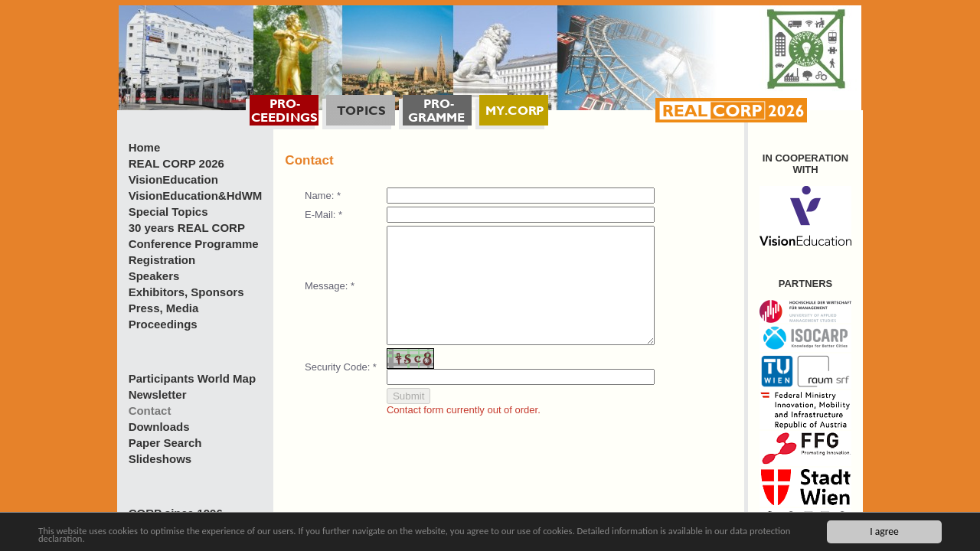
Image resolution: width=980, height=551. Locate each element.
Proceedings (163, 324)
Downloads (159, 427)
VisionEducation (173, 179)
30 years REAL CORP (187, 228)
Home (145, 147)
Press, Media (164, 308)
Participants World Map (192, 378)
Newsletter (158, 395)
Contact (150, 411)
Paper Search (165, 443)
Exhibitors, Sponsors (186, 292)
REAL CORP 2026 (176, 163)
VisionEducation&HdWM (196, 196)
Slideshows (160, 459)
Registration (162, 260)
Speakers (154, 276)
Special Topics (168, 212)
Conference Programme (194, 244)
